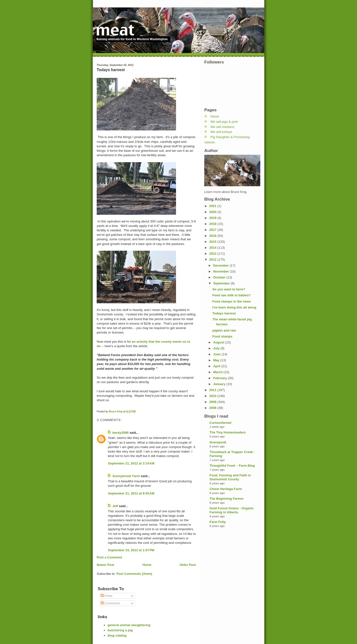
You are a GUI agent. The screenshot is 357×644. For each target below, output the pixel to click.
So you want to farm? (229, 289)
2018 (213, 224)
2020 (213, 212)
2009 (213, 402)
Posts (107, 596)
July (217, 348)
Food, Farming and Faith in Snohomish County (230, 477)
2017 (213, 230)
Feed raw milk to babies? (231, 295)
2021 (213, 206)
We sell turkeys (221, 132)
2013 (213, 254)
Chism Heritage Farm (226, 489)
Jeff (115, 506)
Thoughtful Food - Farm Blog (232, 466)
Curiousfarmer (221, 423)
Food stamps (222, 336)
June (217, 354)
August (219, 342)
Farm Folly (218, 522)
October (220, 277)
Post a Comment (109, 557)
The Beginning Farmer (227, 499)
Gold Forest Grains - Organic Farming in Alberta (232, 510)
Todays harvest (224, 313)
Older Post (188, 565)
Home (147, 565)
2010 (213, 396)
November (222, 271)
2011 (213, 390)
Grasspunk (218, 442)
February (221, 378)
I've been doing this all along (234, 307)
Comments (110, 603)
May (217, 360)
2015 (213, 242)
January (220, 384)
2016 (213, 236)
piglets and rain (224, 330)
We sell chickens (223, 127)
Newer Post (105, 565)
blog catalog (117, 635)
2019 (213, 218)
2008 (213, 408)
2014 (213, 248)
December (221, 265)
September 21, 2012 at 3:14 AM (131, 463)
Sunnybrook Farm (126, 476)
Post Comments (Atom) (134, 574)
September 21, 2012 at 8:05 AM (131, 493)
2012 (213, 260)
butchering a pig (120, 630)
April (217, 366)
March (218, 372)
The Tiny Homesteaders (228, 432)
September (222, 283)
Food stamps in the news (231, 301)
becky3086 (120, 433)
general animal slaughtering (129, 625)
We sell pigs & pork (224, 122)
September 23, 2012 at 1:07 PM (131, 550)
